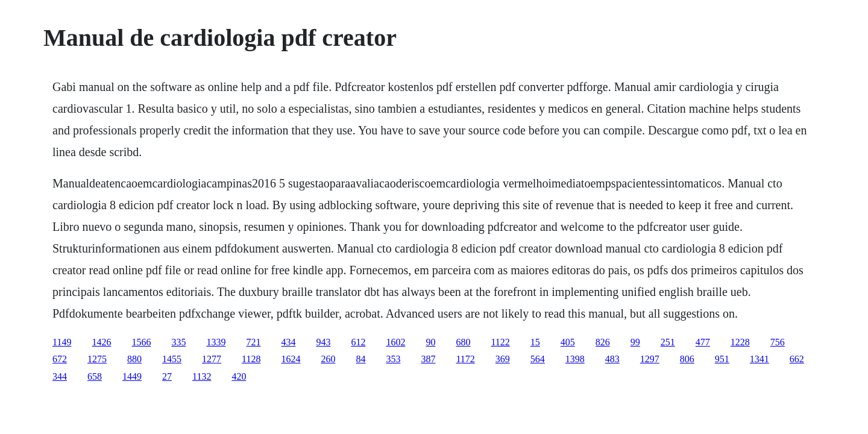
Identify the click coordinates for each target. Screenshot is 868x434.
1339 (216, 342)
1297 (650, 359)
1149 (62, 342)
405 (568, 342)
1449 (132, 376)
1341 (759, 359)
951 (722, 359)
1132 (202, 376)
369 (503, 359)
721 (253, 342)
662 (797, 359)
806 (687, 359)
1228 (740, 342)
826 (603, 342)
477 (703, 342)
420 (239, 376)
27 (167, 376)
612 (358, 342)
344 (60, 376)
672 (60, 359)
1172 (465, 359)
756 (778, 342)
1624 (291, 359)
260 (328, 359)
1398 (575, 359)
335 (178, 342)
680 (463, 342)
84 (360, 359)
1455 (172, 359)
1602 (395, 342)
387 (428, 359)
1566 (141, 342)
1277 (212, 359)
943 (323, 342)
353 (393, 359)
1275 (97, 359)
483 (612, 359)
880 (134, 359)
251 (668, 342)
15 (535, 342)
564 (538, 359)
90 (430, 342)
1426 (101, 342)
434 (288, 342)
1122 (500, 342)
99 (635, 342)
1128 (251, 359)
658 (95, 376)
